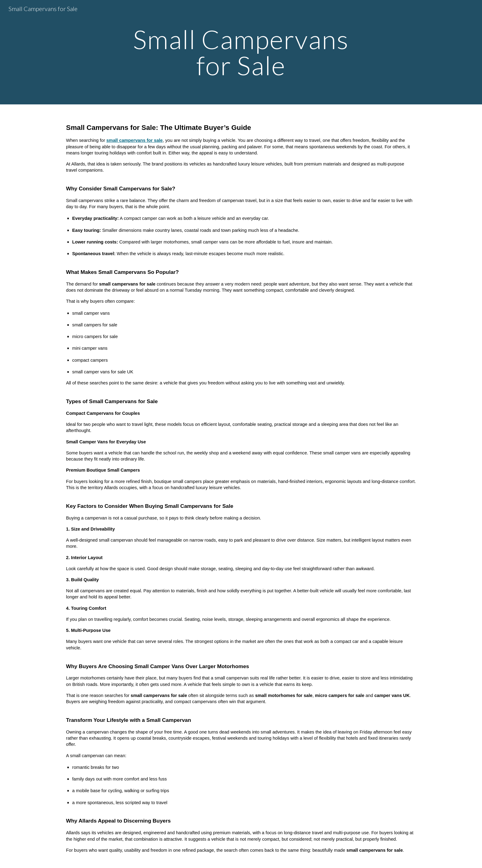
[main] (241, 52)
